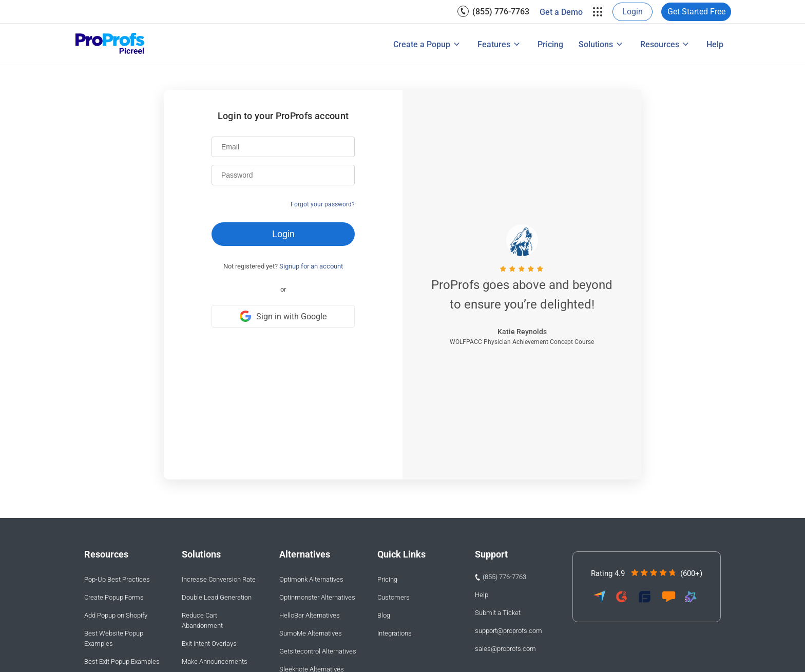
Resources (660, 44)
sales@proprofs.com (505, 649)
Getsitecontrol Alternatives (318, 651)
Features (494, 44)
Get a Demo (561, 12)
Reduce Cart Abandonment (202, 620)
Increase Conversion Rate (219, 579)
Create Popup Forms (114, 597)
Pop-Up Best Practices (117, 579)
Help (715, 44)
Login (632, 12)
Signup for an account (311, 266)
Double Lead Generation (217, 597)
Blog (384, 615)
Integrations (395, 633)
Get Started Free (696, 12)
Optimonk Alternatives (311, 579)
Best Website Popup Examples (114, 638)
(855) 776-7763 (501, 12)
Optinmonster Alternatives (317, 597)
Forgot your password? (323, 204)
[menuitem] (493, 12)
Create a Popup (422, 44)
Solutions (596, 44)
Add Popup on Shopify (116, 615)
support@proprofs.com (509, 631)
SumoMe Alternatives (311, 633)
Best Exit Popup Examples (122, 661)
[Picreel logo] (110, 44)
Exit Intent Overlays (209, 644)
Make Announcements (215, 661)
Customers (394, 597)
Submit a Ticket (498, 613)
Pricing (550, 44)
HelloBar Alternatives (310, 615)
